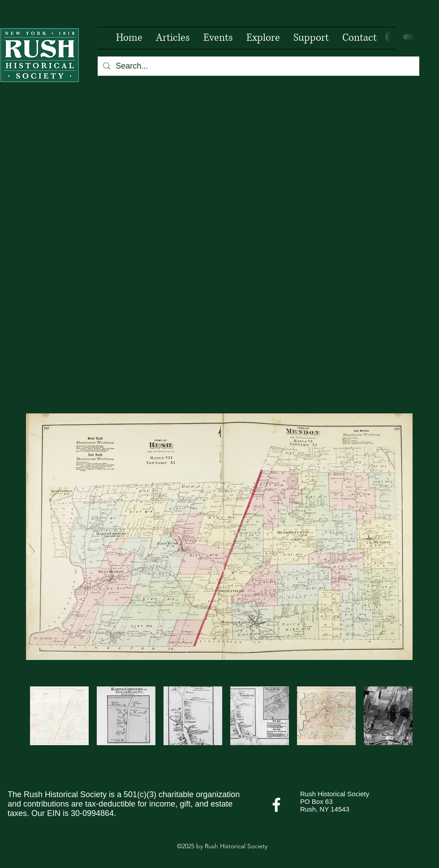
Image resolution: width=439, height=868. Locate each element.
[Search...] (258, 66)
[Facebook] (276, 805)
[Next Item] (397, 537)
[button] (263, 38)
